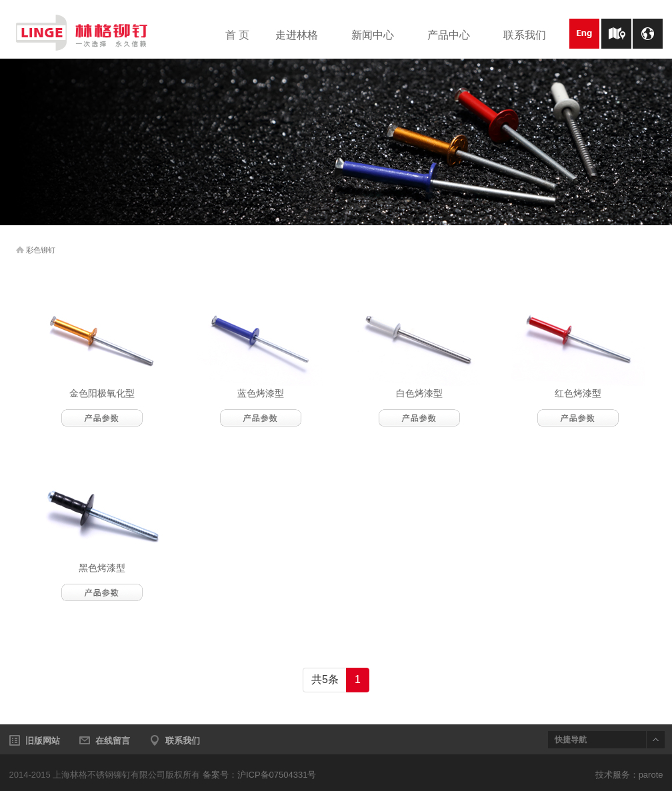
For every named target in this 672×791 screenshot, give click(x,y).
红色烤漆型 (578, 393)
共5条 (325, 679)
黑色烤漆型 (102, 568)
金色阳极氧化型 (102, 393)
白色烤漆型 (419, 393)
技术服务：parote (629, 775)
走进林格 (303, 36)
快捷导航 (571, 740)
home (20, 250)
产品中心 (455, 36)
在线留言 (113, 741)
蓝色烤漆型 (261, 393)
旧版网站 (43, 741)
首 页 (237, 35)
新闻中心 (379, 36)
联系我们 (531, 36)
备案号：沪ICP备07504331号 (260, 775)
